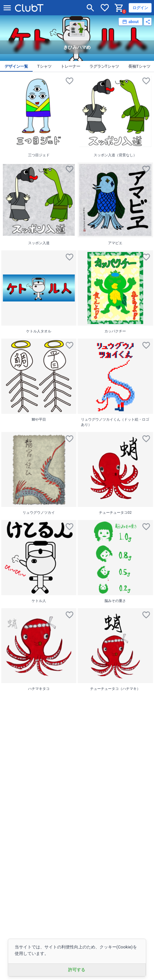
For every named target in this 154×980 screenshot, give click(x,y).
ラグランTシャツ (104, 66)
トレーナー (70, 66)
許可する (77, 970)
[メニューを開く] (7, 8)
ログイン (140, 8)
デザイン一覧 (16, 66)
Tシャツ (44, 66)
